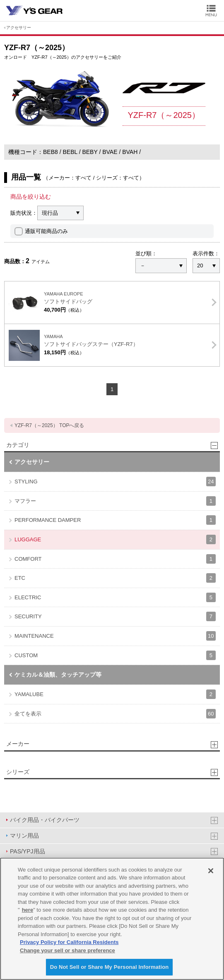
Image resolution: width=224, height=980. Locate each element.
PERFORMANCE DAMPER (115, 520)
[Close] (211, 871)
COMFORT (115, 559)
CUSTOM (115, 655)
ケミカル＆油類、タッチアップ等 (58, 675)
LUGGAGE (115, 539)
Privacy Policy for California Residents (69, 942)
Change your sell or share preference (67, 950)
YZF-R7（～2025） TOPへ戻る (49, 425)
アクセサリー (19, 28)
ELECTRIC (115, 597)
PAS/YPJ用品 (28, 851)
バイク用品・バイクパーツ (45, 820)
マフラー (115, 501)
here (28, 910)
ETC (115, 578)
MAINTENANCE (115, 636)
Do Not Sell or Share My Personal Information (110, 967)
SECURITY (115, 616)
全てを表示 (115, 714)
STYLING (115, 482)
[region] (112, 919)
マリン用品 (24, 836)
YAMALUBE (115, 694)
